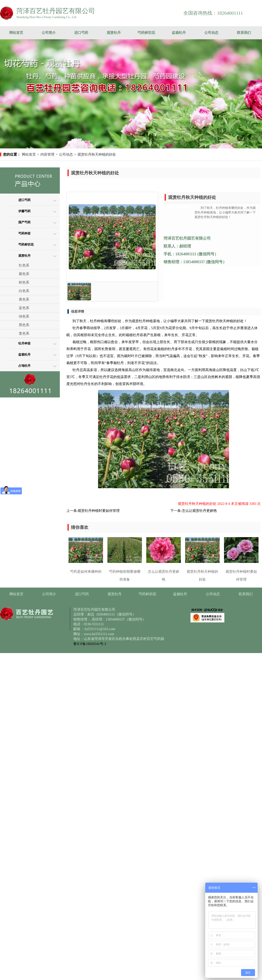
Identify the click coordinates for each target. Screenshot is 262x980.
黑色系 (24, 325)
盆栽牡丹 (179, 33)
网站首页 (16, 33)
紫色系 (24, 274)
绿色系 (24, 316)
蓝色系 (24, 308)
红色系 (24, 265)
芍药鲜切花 (146, 33)
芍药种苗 (24, 233)
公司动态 (211, 33)
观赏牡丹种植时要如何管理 (99, 511)
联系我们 (244, 33)
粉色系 (24, 282)
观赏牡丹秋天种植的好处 (97, 154)
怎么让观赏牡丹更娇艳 (199, 511)
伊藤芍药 (24, 211)
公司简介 (49, 33)
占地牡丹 (24, 366)
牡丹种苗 (24, 343)
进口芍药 (81, 33)
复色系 (24, 333)
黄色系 (24, 299)
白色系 (24, 291)
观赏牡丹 (114, 33)
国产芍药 (24, 222)
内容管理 (47, 154)
